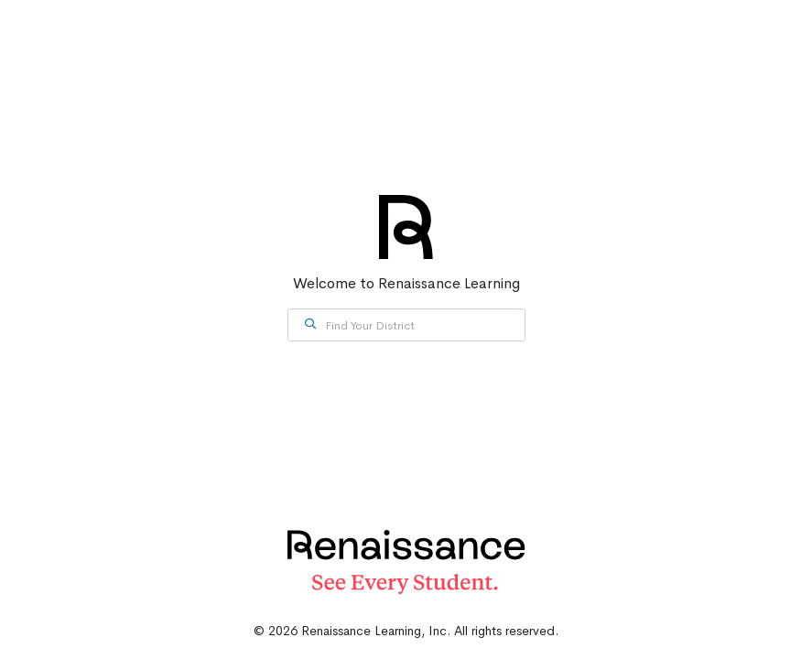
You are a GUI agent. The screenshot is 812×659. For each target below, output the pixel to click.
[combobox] (406, 325)
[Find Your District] (406, 325)
